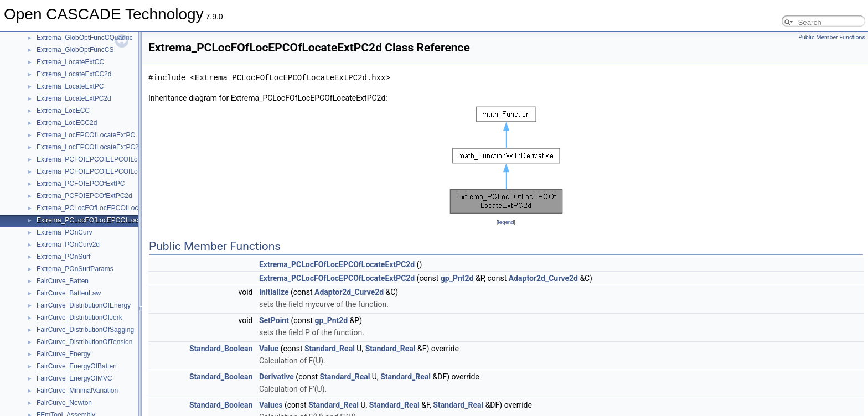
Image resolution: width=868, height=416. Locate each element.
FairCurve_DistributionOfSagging (85, 330)
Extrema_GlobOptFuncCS (75, 50)
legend (506, 222)
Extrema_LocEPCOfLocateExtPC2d (89, 147)
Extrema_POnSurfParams (75, 269)
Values (271, 405)
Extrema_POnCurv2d (68, 245)
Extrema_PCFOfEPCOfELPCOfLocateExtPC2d (107, 171)
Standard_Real (330, 349)
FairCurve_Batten (63, 281)
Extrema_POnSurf (63, 257)
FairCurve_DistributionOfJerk (79, 318)
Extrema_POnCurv (64, 232)
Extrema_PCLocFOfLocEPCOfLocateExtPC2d (105, 220)
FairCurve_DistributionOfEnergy (84, 305)
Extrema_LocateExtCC (70, 62)
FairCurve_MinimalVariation (77, 391)
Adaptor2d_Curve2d (543, 278)
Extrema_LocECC (63, 111)
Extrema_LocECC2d (67, 123)
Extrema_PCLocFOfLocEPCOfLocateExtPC (101, 208)
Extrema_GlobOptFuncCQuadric (84, 38)
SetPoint (274, 320)
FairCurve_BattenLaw (69, 293)
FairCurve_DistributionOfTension (84, 342)
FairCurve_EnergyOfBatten (77, 366)
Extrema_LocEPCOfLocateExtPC (86, 135)
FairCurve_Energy (63, 354)
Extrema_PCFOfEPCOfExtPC (81, 184)
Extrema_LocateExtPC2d (74, 98)
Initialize (274, 292)
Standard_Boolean (221, 349)
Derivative (277, 377)
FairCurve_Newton (64, 403)
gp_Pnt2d (457, 278)
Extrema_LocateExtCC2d (74, 74)
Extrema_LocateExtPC (70, 86)
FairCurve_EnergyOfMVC (74, 378)
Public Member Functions (832, 37)
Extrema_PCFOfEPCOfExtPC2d (84, 196)
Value (269, 349)
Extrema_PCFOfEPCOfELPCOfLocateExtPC (103, 159)
